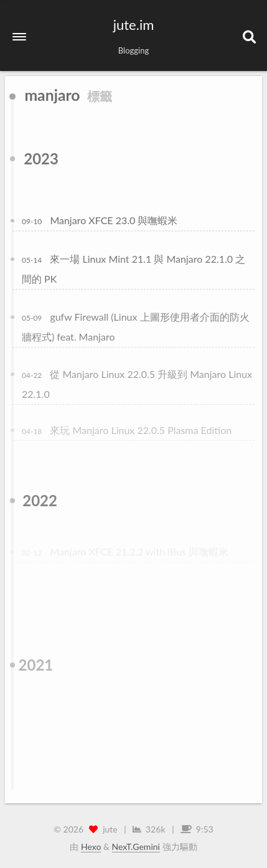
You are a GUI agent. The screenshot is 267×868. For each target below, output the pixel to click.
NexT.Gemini (136, 847)
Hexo (91, 847)
